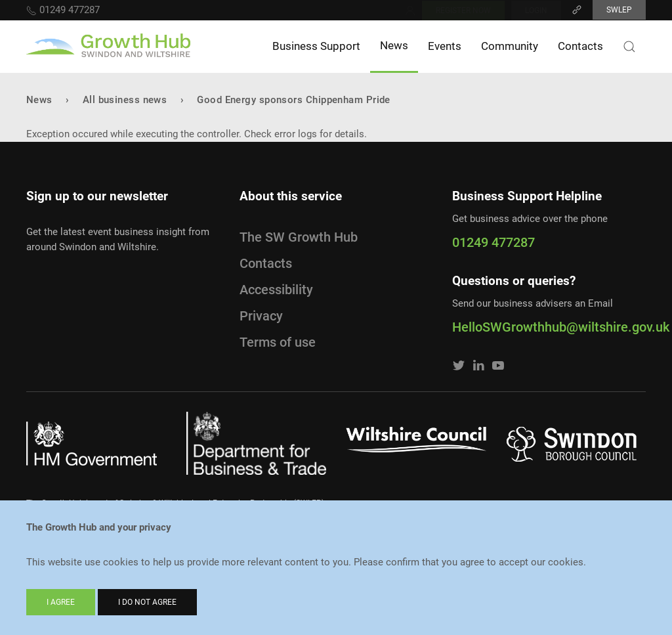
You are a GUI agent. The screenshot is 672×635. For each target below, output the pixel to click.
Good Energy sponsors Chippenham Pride (294, 100)
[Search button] (629, 47)
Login (536, 11)
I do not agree (147, 602)
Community (510, 46)
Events (445, 46)
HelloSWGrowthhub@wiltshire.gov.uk (549, 327)
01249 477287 (63, 10)
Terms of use (278, 342)
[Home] (108, 47)
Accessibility (276, 290)
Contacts (580, 46)
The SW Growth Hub (299, 237)
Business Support (316, 46)
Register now (463, 11)
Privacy (261, 316)
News (394, 45)
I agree (61, 602)
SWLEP (619, 10)
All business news (125, 100)
